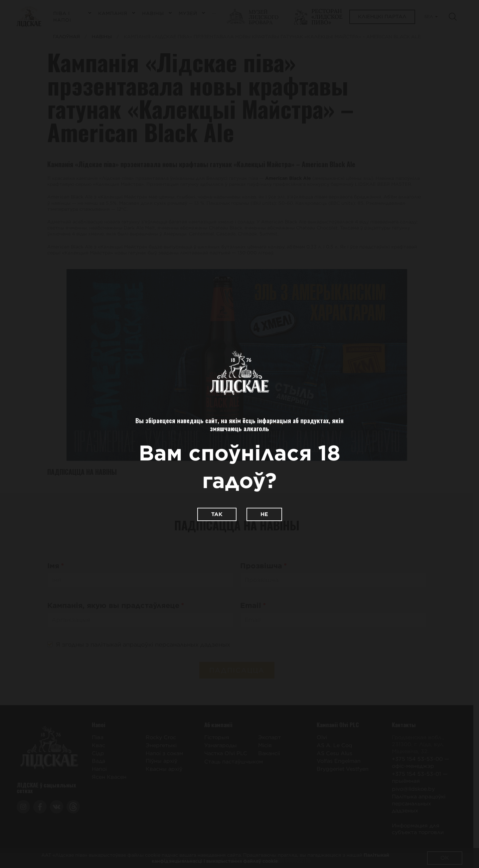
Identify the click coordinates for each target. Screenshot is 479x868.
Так (217, 514)
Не (264, 514)
